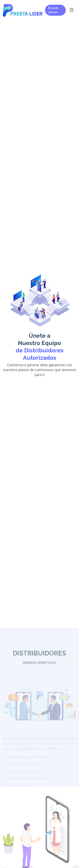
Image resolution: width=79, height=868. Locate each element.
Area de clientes (53, 10)
